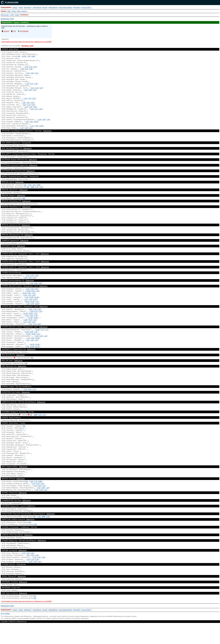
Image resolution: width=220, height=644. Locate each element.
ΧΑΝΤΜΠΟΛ (37, 7)
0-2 (24, 198)
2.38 (37, 559)
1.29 (45, 336)
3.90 (31, 69)
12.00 (35, 299)
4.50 (40, 415)
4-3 (32, 358)
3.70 (30, 98)
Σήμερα (3, 11)
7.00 (29, 56)
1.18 (33, 56)
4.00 (44, 119)
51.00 (37, 297)
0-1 (27, 481)
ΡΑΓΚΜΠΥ (77, 7)
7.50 (36, 84)
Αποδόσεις (24, 15)
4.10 (34, 295)
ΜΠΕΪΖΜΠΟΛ (53, 7)
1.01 (35, 313)
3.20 (41, 88)
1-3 (19, 56)
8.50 (33, 291)
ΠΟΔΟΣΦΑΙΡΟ (6, 7)
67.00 (28, 334)
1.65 (25, 98)
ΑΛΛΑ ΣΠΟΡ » (87, 7)
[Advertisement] (110, 635)
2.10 (40, 481)
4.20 (31, 67)
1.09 (37, 291)
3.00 (26, 90)
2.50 (34, 90)
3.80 (31, 481)
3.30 (32, 73)
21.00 (32, 346)
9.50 (32, 311)
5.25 (34, 98)
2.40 (37, 555)
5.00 (31, 122)
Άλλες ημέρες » (22, 11)
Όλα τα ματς (5, 15)
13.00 (24, 56)
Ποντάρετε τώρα (27, 46)
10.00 (36, 122)
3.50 (28, 103)
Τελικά (17, 15)
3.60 (41, 187)
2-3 (30, 522)
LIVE (12, 15)
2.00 (31, 309)
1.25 (27, 122)
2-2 (35, 598)
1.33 (27, 84)
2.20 (36, 73)
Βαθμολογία (47, 131)
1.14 (32, 126)
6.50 (27, 316)
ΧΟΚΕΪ (15, 7)
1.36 (39, 119)
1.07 (37, 301)
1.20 (33, 293)
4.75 (31, 84)
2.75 (34, 389)
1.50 (26, 67)
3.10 (28, 73)
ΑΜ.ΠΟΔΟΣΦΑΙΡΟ (66, 7)
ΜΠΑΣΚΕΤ (28, 7)
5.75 (42, 330)
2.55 (22, 128)
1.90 (22, 69)
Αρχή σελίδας (5, 614)
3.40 (37, 490)
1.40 (36, 316)
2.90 (33, 105)
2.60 (31, 283)
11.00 (25, 293)
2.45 (30, 185)
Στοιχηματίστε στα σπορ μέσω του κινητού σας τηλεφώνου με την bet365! (27, 42)
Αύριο (14, 11)
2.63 (31, 128)
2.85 (34, 185)
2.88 (39, 486)
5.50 (35, 67)
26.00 (27, 301)
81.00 (31, 318)
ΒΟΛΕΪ (45, 7)
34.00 (36, 318)
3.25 (26, 69)
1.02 (27, 297)
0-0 (26, 363)
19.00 (41, 126)
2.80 (38, 483)
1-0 (28, 187)
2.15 (32, 88)
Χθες (9, 11)
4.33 (32, 103)
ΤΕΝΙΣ (21, 7)
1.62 (28, 340)
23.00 (28, 291)
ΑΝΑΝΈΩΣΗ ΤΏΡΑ (7, 19)
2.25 (28, 275)
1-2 (25, 185)
